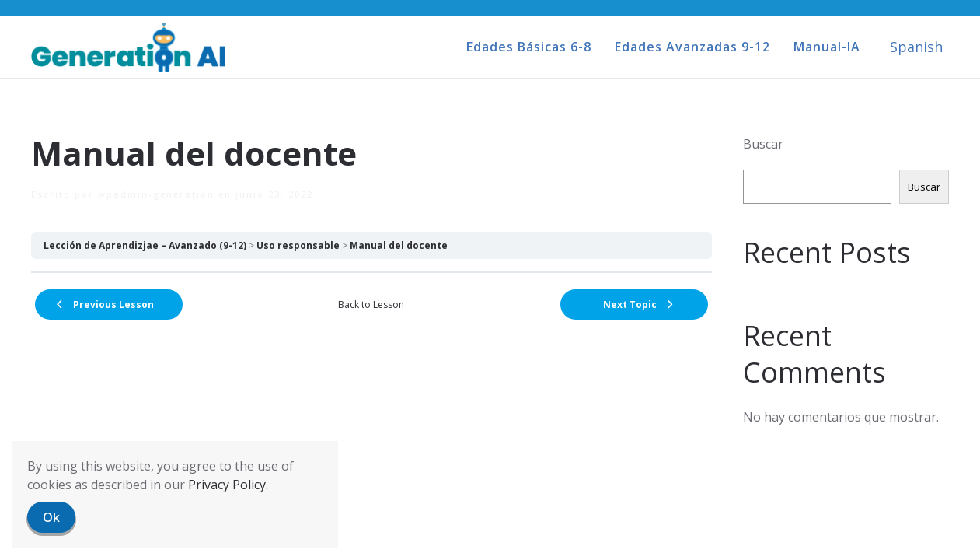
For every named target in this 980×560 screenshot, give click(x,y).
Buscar (763, 144)
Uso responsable (298, 245)
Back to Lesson (371, 304)
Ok (51, 517)
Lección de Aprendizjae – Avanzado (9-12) (145, 245)
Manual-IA (827, 47)
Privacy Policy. (228, 485)
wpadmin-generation (156, 194)
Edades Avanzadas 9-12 (692, 47)
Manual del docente (399, 245)
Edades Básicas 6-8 (529, 47)
